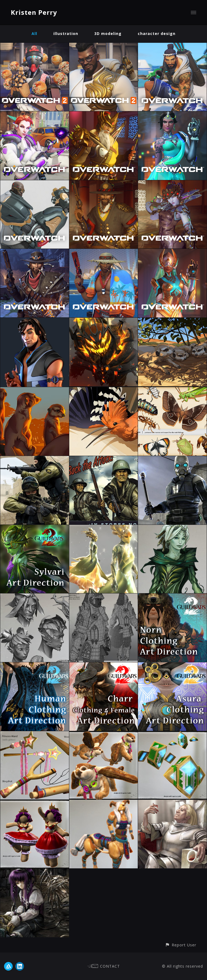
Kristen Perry (34, 12)
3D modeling (108, 33)
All (34, 33)
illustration (66, 33)
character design (157, 33)
